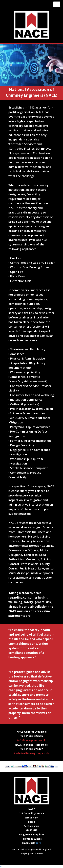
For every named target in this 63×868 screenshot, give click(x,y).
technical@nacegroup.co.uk (32, 753)
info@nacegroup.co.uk (32, 740)
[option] (32, 65)
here (38, 843)
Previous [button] (11, 65)
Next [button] (52, 65)
